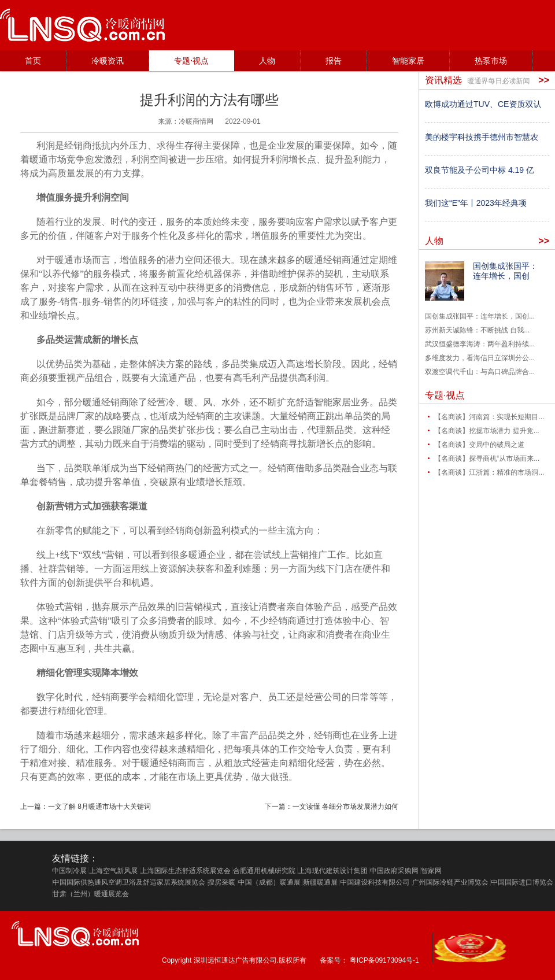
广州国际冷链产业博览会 (450, 882)
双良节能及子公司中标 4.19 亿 (480, 170)
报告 (334, 61)
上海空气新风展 (113, 871)
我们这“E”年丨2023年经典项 (476, 203)
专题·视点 (191, 61)
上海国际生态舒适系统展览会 (186, 871)
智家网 (431, 871)
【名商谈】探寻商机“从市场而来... (487, 458)
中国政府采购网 (394, 871)
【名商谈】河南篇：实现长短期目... (489, 417)
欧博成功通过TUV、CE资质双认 (483, 104)
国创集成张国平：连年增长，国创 (505, 271)
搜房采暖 (221, 882)
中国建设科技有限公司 (375, 882)
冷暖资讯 (108, 61)
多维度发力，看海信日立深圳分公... (480, 358)
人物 (267, 61)
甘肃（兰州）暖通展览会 (91, 894)
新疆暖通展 (320, 882)
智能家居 (408, 61)
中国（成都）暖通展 (269, 882)
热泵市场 (491, 61)
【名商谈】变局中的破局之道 (479, 445)
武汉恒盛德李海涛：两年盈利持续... (480, 344)
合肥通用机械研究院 (264, 871)
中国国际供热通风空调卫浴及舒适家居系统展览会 (129, 882)
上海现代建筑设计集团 (332, 871)
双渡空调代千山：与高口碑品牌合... (480, 372)
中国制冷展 (69, 871)
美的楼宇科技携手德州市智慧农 (482, 137)
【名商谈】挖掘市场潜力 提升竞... (486, 431)
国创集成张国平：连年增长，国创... (480, 316)
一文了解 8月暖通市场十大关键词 (99, 807)
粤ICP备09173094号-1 (384, 960)
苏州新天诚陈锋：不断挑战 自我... (477, 330)
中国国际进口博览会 (522, 882)
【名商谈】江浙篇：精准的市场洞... (489, 472)
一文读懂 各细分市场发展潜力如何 (345, 807)
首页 (33, 61)
